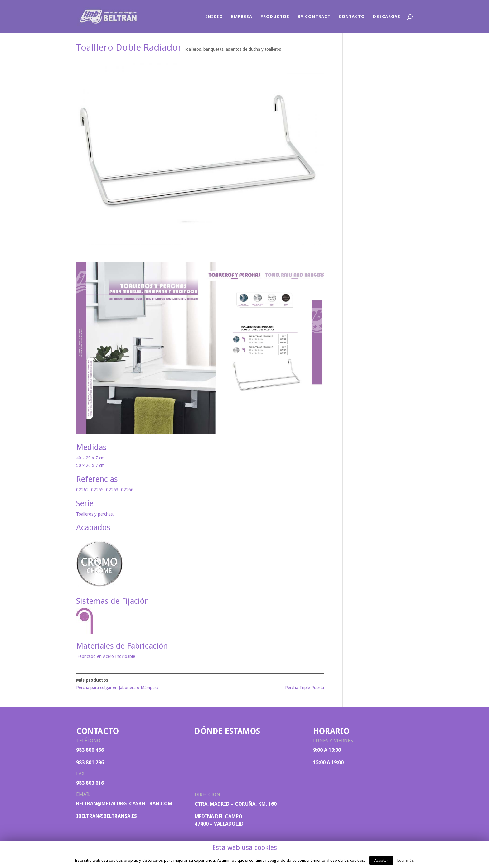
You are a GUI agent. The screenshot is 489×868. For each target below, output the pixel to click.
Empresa (242, 17)
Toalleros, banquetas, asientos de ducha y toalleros (232, 49)
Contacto (352, 17)
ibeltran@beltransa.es (107, 816)
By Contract (314, 17)
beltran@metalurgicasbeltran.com (124, 804)
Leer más (406, 860)
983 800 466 (90, 750)
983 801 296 (90, 762)
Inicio (214, 17)
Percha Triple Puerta (305, 688)
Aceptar (381, 860)
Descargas (387, 17)
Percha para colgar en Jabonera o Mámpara (117, 688)
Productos (275, 17)
